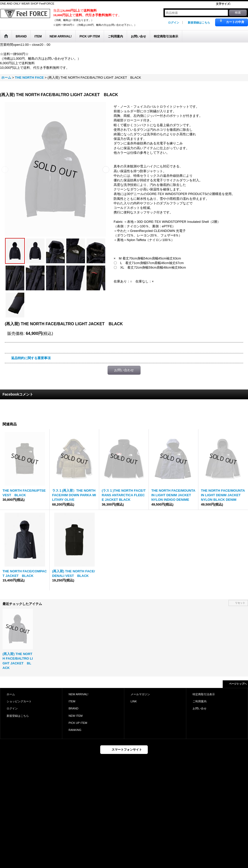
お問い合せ (200, 708)
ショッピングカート (19, 701)
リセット (240, 603)
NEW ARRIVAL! (78, 694)
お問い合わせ (124, 370)
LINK (134, 701)
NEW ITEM (76, 716)
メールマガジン (140, 694)
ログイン (174, 23)
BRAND (74, 708)
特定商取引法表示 (204, 694)
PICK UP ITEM (78, 723)
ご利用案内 (200, 701)
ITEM (72, 701)
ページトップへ (238, 684)
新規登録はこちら (199, 23)
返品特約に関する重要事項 (31, 358)
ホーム (11, 694)
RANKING (75, 730)
